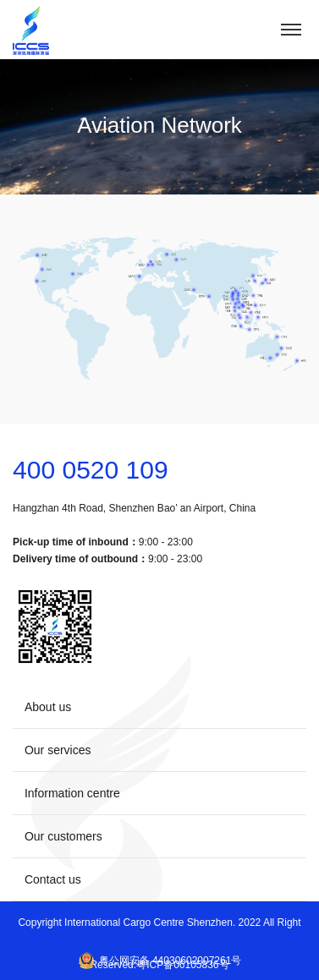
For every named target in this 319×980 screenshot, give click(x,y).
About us (159, 706)
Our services (159, 749)
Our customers (159, 835)
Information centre (159, 792)
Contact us (159, 879)
